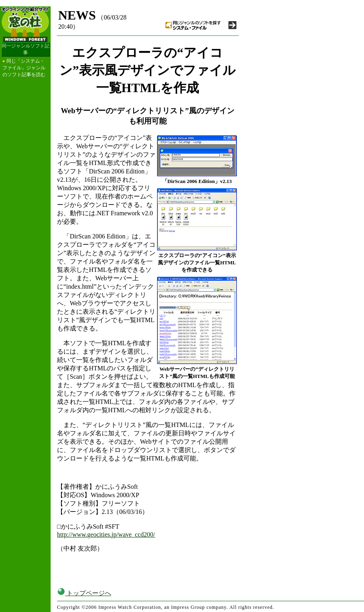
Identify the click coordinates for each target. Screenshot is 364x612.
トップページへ (84, 593)
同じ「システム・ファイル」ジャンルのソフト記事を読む (24, 68)
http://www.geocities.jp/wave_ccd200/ (106, 534)
